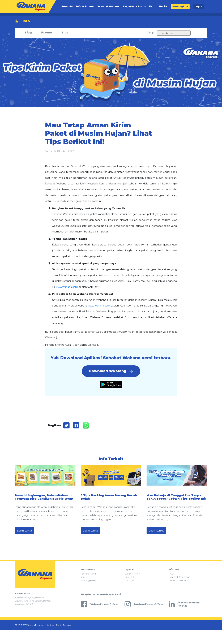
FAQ (171, 574)
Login (198, 7)
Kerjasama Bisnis (134, 7)
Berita (163, 7)
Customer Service (178, 580)
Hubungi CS (180, 7)
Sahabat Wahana (108, 7)
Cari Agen (130, 580)
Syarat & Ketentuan (179, 577)
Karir (152, 7)
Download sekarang (111, 371)
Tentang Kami (88, 574)
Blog (28, 33)
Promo (47, 33)
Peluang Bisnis (88, 580)
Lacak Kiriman (132, 574)
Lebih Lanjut (25, 531)
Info (83, 577)
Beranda (67, 7)
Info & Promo (85, 7)
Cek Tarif (129, 577)
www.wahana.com (67, 287)
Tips (65, 33)
